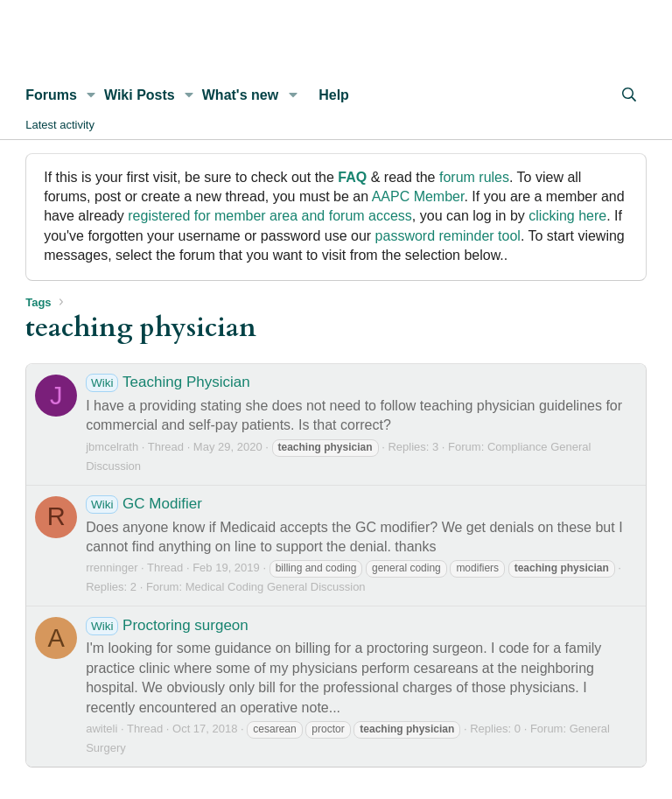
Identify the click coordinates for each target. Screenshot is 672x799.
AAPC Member (418, 196)
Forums (51, 95)
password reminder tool (448, 236)
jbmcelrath (112, 447)
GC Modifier (144, 504)
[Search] (629, 95)
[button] (91, 95)
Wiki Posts (140, 95)
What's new (240, 95)
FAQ (352, 177)
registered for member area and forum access (270, 216)
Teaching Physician (168, 382)
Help (334, 95)
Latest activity (60, 125)
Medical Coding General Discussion (276, 587)
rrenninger (112, 568)
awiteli (101, 729)
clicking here (567, 216)
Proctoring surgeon (167, 625)
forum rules (474, 177)
